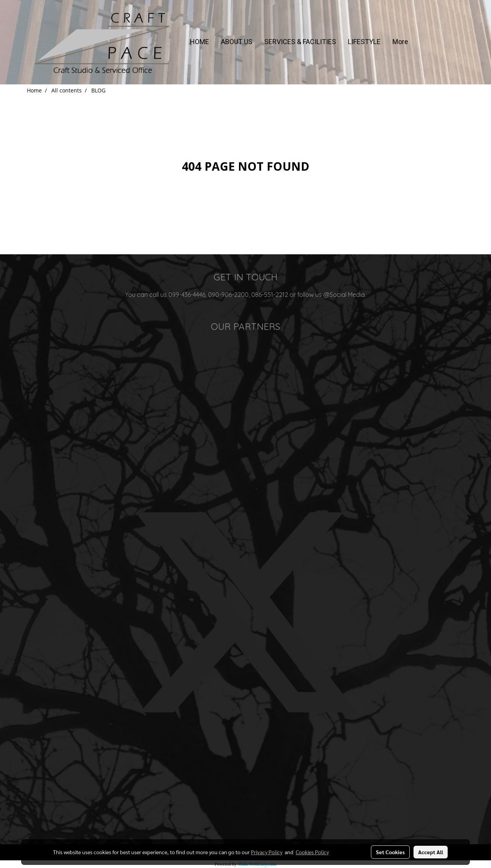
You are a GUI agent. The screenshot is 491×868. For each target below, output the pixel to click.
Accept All (431, 852)
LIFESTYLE (364, 42)
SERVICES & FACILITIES (300, 42)
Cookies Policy (312, 852)
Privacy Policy (267, 852)
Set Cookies (390, 852)
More (400, 42)
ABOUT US (237, 42)
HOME (199, 42)
